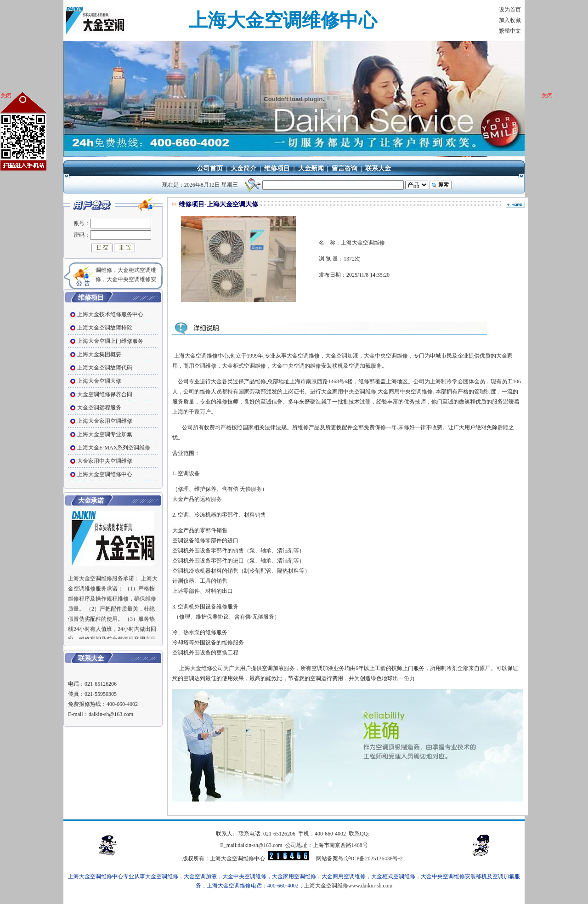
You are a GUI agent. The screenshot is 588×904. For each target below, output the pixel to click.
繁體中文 (510, 31)
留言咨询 (345, 168)
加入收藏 (510, 20)
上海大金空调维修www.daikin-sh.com (348, 886)
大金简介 (243, 168)
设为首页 (510, 10)
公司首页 (210, 168)
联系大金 (378, 168)
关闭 (6, 96)
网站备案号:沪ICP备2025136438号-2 (359, 859)
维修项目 (277, 168)
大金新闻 (311, 168)
